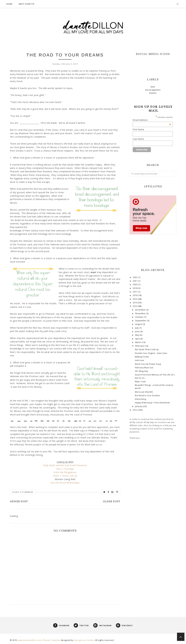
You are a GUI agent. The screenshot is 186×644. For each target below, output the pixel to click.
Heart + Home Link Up (65, 476)
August (139, 324)
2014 (135, 303)
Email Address (152, 120)
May (137, 335)
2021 (135, 281)
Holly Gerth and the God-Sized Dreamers (65, 465)
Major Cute (140, 382)
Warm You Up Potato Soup (148, 364)
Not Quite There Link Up (147, 349)
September (141, 321)
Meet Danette (27, 4)
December (141, 310)
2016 (135, 295)
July (137, 328)
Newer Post (19, 501)
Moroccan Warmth (144, 392)
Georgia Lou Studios (84, 640)
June (138, 331)
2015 (135, 299)
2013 (135, 306)
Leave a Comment (23, 492)
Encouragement (153, 90)
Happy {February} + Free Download (152, 403)
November (141, 313)
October (140, 317)
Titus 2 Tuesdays (65, 469)
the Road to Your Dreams (147, 396)
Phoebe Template (51, 640)
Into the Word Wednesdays (65, 483)
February (140, 346)
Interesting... (141, 399)
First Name (138, 129)
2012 (135, 410)
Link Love (139, 360)
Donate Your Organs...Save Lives (151, 353)
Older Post (112, 501)
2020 (135, 284)
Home (9, 4)
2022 (135, 277)
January (139, 406)
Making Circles (142, 357)
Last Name (138, 139)
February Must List (144, 368)
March (139, 342)
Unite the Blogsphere (65, 472)
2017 (135, 292)
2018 (135, 288)
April (138, 339)
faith (153, 87)
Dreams (153, 93)
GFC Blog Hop (142, 371)
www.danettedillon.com (29, 640)
